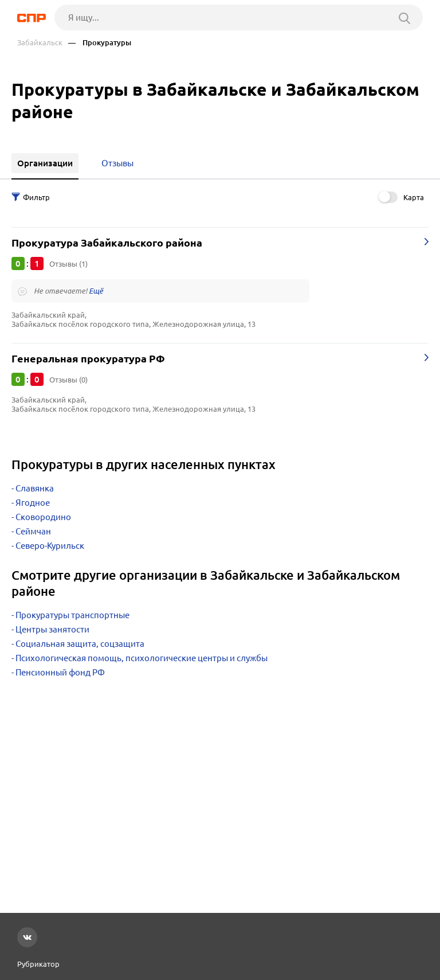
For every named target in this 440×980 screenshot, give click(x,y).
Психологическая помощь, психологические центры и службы (142, 658)
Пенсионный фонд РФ (60, 672)
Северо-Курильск (50, 546)
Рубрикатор (38, 964)
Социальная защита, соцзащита (80, 644)
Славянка (35, 488)
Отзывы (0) (68, 380)
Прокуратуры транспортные (72, 615)
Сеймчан (33, 531)
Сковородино (43, 517)
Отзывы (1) (68, 264)
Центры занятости (52, 629)
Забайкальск (40, 43)
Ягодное (33, 503)
